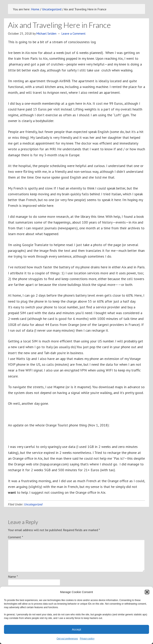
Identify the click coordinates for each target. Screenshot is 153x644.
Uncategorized (33, 504)
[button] (147, 592)
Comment (16, 537)
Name (13, 577)
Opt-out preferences (67, 639)
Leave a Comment (74, 33)
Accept (76, 629)
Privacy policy (87, 639)
